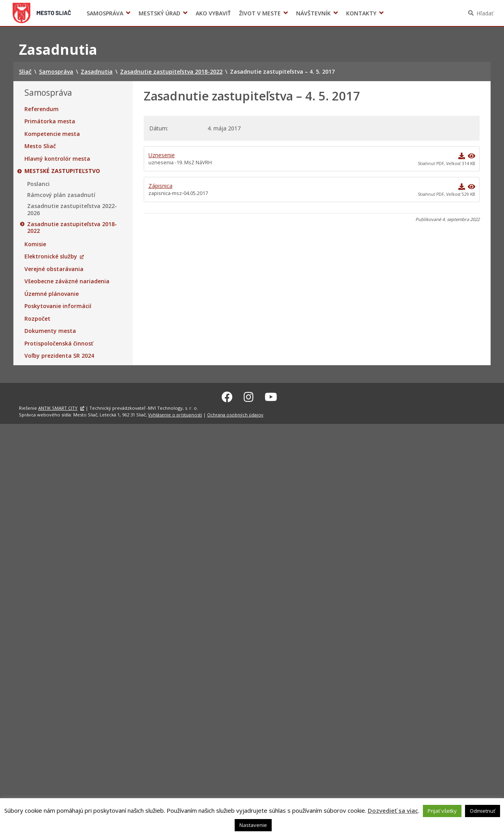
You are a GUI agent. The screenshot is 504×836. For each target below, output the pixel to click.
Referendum (42, 109)
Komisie (35, 244)
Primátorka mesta (50, 121)
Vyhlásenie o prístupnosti (175, 413)
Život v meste (260, 13)
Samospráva (105, 13)
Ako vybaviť (213, 13)
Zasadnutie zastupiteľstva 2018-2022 (72, 228)
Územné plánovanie (52, 294)
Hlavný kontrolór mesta (57, 159)
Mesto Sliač (40, 146)
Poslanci (38, 184)
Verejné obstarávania (54, 269)
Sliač (42, 13)
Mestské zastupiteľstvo (62, 171)
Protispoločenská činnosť (59, 344)
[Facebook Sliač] (227, 396)
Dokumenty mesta (50, 331)
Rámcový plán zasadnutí (61, 195)
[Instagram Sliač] (249, 396)
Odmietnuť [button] (483, 811)
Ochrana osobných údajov (235, 413)
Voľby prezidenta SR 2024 (397, 13)
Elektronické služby (51, 256)
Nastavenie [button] (253, 825)
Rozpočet (37, 319)
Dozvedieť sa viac (393, 810)
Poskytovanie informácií (58, 306)
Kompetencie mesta (52, 134)
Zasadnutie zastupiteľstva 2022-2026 (72, 209)
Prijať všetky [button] (442, 811)
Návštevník (313, 13)
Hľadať (485, 13)
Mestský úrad (159, 13)
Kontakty (361, 13)
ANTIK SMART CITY (58, 407)
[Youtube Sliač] (271, 396)
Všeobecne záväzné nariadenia (67, 281)
